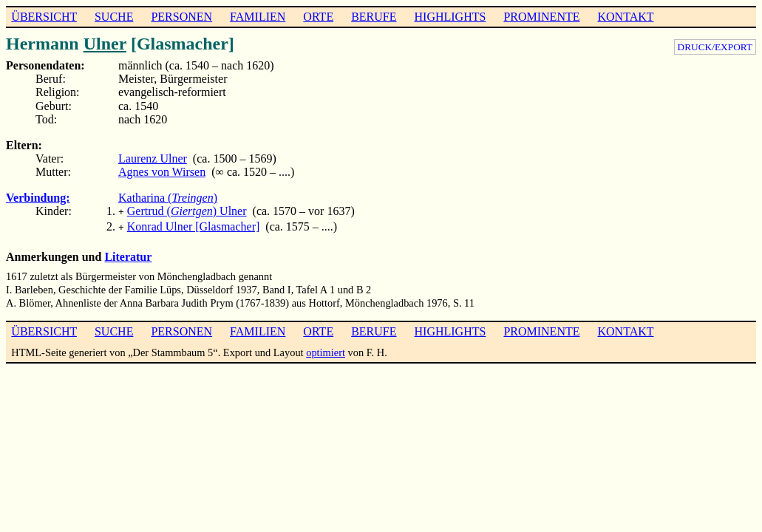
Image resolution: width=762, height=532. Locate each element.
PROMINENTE (541, 17)
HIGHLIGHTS (450, 17)
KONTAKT (625, 17)
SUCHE (114, 17)
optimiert (326, 349)
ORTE (318, 17)
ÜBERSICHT (44, 17)
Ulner (105, 44)
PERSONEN (181, 17)
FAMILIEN (258, 17)
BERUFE (374, 17)
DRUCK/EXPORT (715, 47)
